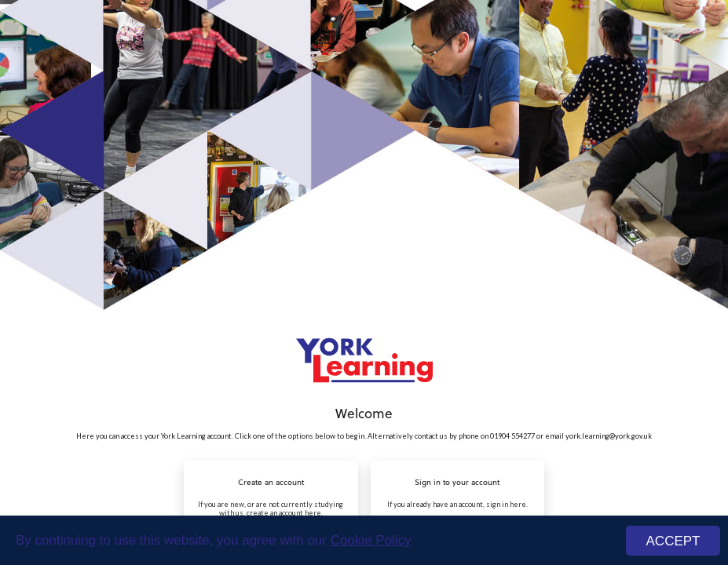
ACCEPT (673, 541)
